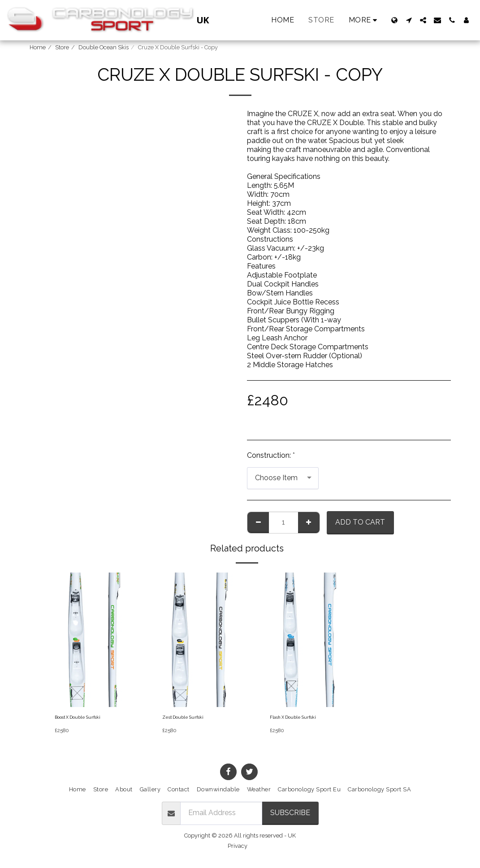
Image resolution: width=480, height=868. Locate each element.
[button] (409, 20)
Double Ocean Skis (104, 47)
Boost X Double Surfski (85, 718)
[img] (92, 640)
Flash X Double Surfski (300, 718)
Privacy (238, 848)
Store (62, 47)
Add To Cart (360, 522)
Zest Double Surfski (188, 718)
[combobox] (283, 478)
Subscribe (290, 815)
